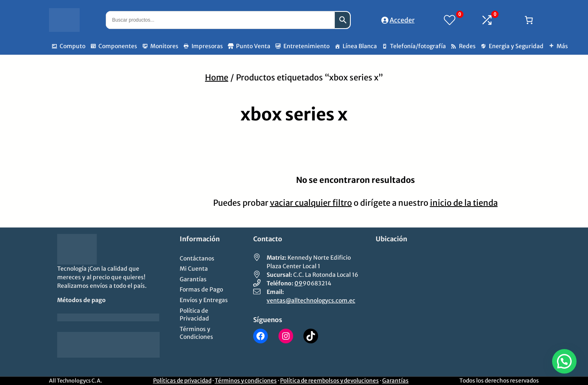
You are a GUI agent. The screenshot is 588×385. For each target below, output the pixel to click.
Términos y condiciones (246, 381)
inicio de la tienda (464, 203)
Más (562, 46)
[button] (564, 361)
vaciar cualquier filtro (311, 203)
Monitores (164, 46)
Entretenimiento (306, 46)
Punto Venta (253, 46)
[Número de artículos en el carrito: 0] (529, 20)
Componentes (118, 46)
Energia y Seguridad (516, 46)
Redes (467, 46)
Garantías (395, 381)
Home (217, 77)
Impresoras (207, 46)
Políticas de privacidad (182, 381)
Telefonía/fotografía (418, 46)
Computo (72, 46)
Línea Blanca (360, 46)
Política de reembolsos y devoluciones (330, 381)
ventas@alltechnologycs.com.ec (311, 300)
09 (298, 283)
